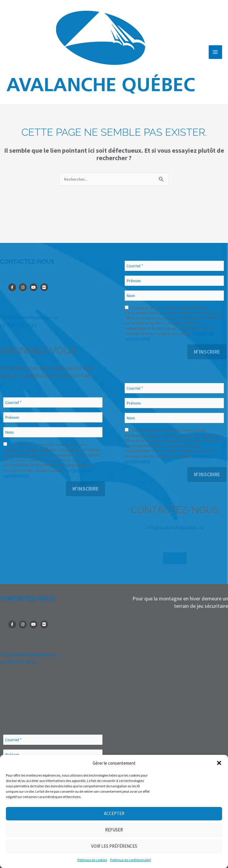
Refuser (114, 830)
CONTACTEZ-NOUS (27, 262)
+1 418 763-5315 (18, 325)
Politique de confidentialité (130, 860)
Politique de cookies (92, 860)
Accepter (114, 813)
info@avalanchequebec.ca (29, 317)
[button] (219, 763)
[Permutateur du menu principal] (215, 52)
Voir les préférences (114, 846)
